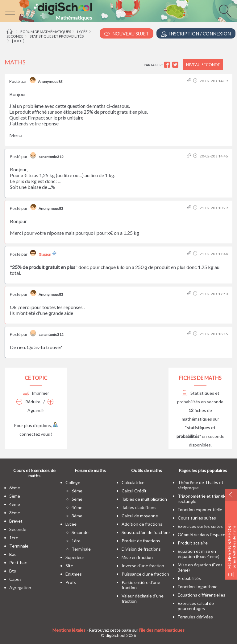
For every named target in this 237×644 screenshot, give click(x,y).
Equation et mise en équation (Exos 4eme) (199, 554)
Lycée (82, 32)
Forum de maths (90, 470)
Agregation (20, 587)
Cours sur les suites (197, 518)
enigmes (74, 574)
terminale (19, 546)
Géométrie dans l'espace (202, 534)
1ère (14, 538)
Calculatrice (133, 482)
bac (13, 554)
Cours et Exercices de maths (34, 473)
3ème (15, 513)
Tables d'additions (139, 507)
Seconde (15, 36)
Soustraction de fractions (146, 532)
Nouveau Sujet (127, 34)
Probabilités (189, 578)
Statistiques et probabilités (57, 36)
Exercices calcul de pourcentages (196, 606)
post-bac (18, 562)
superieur (75, 557)
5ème (15, 496)
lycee (71, 524)
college (73, 482)
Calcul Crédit (134, 491)
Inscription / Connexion (196, 34)
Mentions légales (69, 630)
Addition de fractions (142, 524)
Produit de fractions (141, 541)
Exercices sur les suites (200, 526)
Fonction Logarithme (198, 587)
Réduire (28, 402)
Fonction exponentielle (200, 509)
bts (13, 571)
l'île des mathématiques (162, 630)
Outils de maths (147, 470)
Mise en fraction (137, 557)
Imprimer (36, 393)
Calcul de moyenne (140, 516)
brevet (16, 521)
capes (15, 579)
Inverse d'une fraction (143, 566)
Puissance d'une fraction (145, 574)
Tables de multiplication (144, 499)
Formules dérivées (195, 617)
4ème (15, 504)
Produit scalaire (193, 543)
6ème (15, 488)
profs (71, 582)
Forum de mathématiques (46, 32)
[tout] (18, 41)
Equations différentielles (202, 595)
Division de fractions (141, 549)
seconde (18, 529)
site (69, 566)
